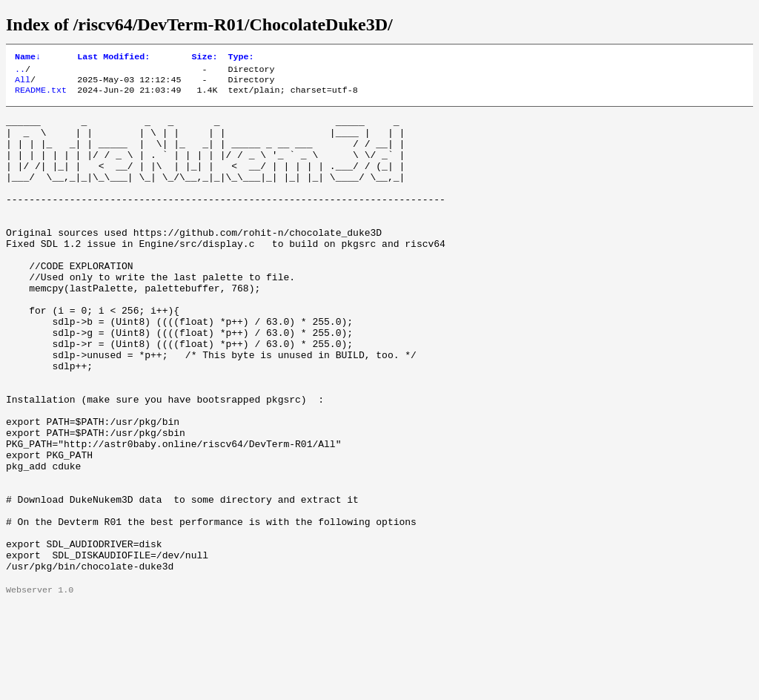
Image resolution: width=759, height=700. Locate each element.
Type (241, 58)
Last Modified (113, 58)
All (23, 84)
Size (204, 58)
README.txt (41, 96)
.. (20, 72)
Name (28, 58)
